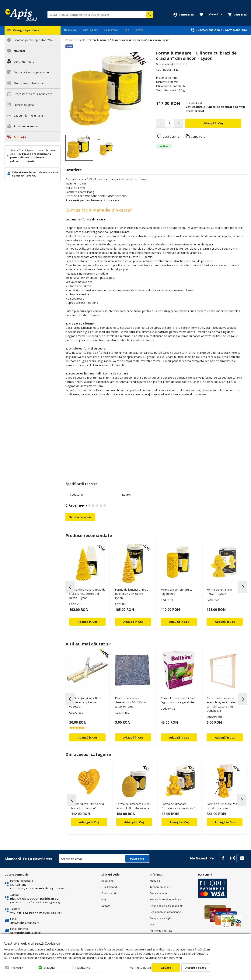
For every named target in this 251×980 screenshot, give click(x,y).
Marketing (84, 968)
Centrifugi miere (24, 61)
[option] (107, 91)
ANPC (153, 924)
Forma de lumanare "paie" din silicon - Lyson (224, 806)
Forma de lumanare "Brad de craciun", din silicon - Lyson (132, 594)
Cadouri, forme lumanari (29, 115)
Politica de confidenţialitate (165, 899)
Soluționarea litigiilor (162, 918)
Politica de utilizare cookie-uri (167, 906)
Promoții (20, 137)
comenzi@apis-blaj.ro (25, 933)
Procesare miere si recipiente (33, 94)
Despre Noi (71, 30)
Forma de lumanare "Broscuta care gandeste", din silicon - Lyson (179, 807)
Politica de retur (159, 893)
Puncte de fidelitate (161, 931)
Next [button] (243, 587)
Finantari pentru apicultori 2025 (34, 40)
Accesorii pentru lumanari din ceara (92, 200)
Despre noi (108, 881)
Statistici (49, 968)
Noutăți (19, 51)
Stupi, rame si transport (29, 83)
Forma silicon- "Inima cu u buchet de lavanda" (87, 806)
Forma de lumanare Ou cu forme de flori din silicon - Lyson (133, 807)
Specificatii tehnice (81, 484)
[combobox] (100, 15)
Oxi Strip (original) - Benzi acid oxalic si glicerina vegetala (86, 702)
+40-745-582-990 (208, 30)
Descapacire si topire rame (31, 72)
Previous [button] (70, 587)
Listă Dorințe (171, 136)
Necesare (17, 968)
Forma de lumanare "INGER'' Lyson (219, 592)
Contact (139, 30)
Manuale (155, 881)
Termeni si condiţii (160, 887)
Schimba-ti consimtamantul (165, 912)
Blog (126, 30)
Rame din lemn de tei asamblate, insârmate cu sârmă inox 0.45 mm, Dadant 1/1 (222, 704)
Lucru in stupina (24, 105)
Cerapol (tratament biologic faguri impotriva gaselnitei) (179, 700)
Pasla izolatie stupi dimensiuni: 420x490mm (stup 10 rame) (131, 702)
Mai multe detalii (140, 968)
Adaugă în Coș (89, 822)
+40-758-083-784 (235, 30)
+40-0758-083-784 (49, 912)
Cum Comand (91, 30)
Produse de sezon (26, 126)
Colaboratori (111, 30)
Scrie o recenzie (80, 517)
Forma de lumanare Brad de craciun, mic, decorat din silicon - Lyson (87, 594)
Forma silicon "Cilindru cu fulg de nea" (177, 592)
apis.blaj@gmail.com (25, 922)
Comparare (198, 136)
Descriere (74, 170)
